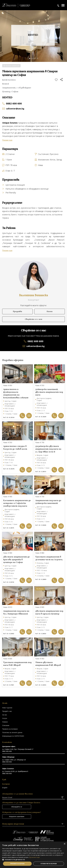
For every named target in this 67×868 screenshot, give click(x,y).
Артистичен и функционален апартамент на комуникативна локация (16, 393)
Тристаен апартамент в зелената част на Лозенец (49, 558)
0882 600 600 (14, 103)
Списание (6, 725)
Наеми (50, 311)
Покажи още (7, 140)
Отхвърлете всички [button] (49, 864)
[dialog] (33, 855)
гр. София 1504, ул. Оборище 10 (14, 760)
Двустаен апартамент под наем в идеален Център (49, 612)
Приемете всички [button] (17, 864)
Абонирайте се (17, 807)
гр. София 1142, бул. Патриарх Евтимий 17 (18, 749)
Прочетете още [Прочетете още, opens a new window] (34, 857)
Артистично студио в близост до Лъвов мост (15, 448)
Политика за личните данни (12, 733)
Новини (5, 722)
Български (6, 784)
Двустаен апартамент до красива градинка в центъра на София (16, 559)
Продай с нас (7, 711)
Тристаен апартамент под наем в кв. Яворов (17, 664)
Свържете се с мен (33, 319)
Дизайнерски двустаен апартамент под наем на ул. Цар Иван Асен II (48, 449)
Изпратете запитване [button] (17, 817)
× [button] (64, 844)
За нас (5, 715)
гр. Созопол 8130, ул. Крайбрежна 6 (15, 771)
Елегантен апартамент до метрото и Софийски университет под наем (17, 503)
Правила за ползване (10, 729)
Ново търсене (7, 708)
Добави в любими (56, 80)
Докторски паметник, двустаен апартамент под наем (49, 392)
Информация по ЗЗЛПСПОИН (13, 736)
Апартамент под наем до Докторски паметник (48, 502)
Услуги (5, 718)
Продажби (17, 311)
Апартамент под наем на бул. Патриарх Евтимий (16, 612)
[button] (33, 860)
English (5, 788)
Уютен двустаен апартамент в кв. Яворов (48, 664)
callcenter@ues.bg (15, 109)
